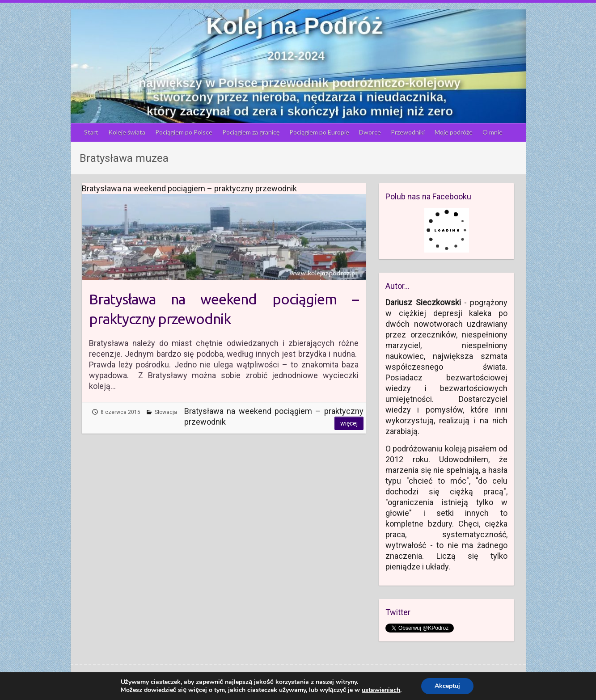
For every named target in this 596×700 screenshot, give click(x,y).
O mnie (492, 132)
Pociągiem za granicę (251, 132)
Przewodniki (408, 132)
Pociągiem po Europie (319, 132)
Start (91, 132)
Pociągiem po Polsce (184, 132)
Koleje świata (127, 132)
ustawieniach (381, 690)
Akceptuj (447, 686)
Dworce (370, 132)
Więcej (349, 423)
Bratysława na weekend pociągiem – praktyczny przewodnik (224, 309)
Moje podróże (454, 132)
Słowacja (166, 412)
